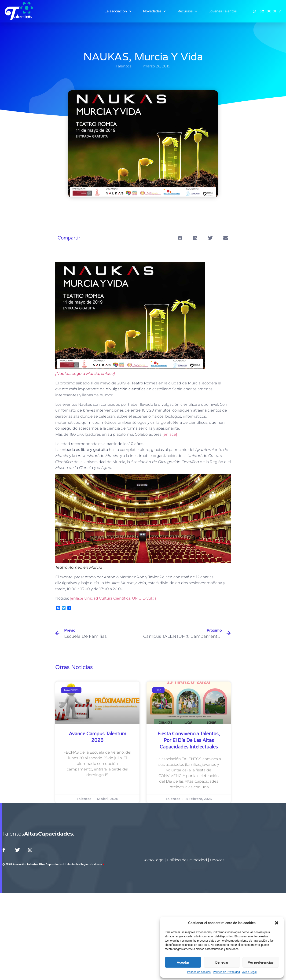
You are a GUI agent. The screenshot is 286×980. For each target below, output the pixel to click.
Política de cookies (199, 972)
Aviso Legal (249, 972)
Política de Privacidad (226, 972)
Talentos (38, 834)
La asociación (118, 11)
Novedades (154, 11)
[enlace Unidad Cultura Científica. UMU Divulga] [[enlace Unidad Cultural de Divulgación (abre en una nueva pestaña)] (114, 598)
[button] (277, 923)
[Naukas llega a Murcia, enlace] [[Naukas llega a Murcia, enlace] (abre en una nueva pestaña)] (85, 374)
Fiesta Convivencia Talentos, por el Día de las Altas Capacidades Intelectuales (189, 741)
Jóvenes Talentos (223, 11)
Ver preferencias (261, 962)
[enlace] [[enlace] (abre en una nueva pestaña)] (170, 434)
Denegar (222, 962)
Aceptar (183, 962)
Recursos (187, 11)
